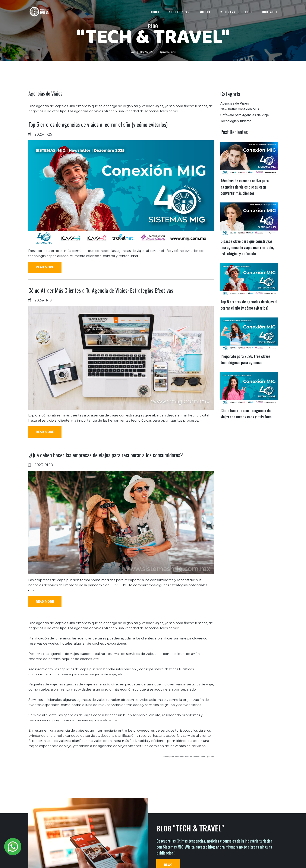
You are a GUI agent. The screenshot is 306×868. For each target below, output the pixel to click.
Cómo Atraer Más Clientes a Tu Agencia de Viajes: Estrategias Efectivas (101, 298)
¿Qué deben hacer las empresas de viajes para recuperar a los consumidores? (106, 470)
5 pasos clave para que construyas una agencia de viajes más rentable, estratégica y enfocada (247, 254)
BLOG (249, 12)
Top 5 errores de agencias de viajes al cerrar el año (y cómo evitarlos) (98, 131)
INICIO (154, 12)
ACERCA (205, 12)
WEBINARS (228, 12)
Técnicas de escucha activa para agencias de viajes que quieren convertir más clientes (245, 193)
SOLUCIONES (179, 12)
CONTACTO (270, 12)
